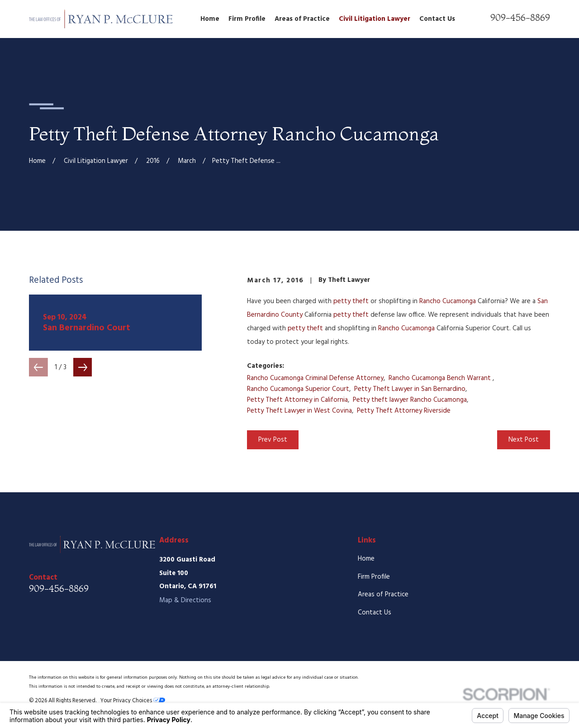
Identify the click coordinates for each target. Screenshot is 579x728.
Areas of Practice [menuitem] (302, 19)
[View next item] (83, 367)
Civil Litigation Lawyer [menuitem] (375, 19)
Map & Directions (185, 600)
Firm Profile (374, 577)
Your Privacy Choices (133, 701)
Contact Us (375, 613)
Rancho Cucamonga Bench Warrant (441, 378)
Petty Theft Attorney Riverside (404, 411)
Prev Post (273, 440)
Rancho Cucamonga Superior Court (298, 389)
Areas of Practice (383, 595)
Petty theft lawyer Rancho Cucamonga (410, 400)
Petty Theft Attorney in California (297, 400)
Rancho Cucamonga (448, 301)
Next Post (524, 440)
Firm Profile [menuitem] (247, 19)
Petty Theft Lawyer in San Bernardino (410, 389)
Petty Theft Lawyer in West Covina (299, 411)
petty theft (351, 301)
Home (366, 559)
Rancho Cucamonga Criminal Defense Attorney (315, 378)
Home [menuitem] (210, 19)
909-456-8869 (520, 17)
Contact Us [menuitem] (437, 19)
